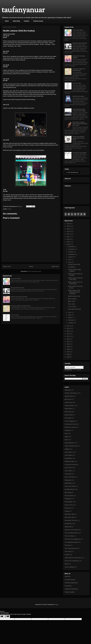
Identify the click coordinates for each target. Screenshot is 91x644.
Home (7, 21)
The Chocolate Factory (71, 533)
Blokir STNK (72, 301)
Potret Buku (68, 586)
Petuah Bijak (68, 502)
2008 (68, 349)
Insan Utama (68, 452)
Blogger (56, 604)
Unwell (67, 555)
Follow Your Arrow (70, 427)
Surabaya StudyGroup (71, 589)
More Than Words (70, 486)
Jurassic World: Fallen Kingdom (74, 270)
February (71, 320)
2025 (68, 226)
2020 (68, 239)
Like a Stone (68, 471)
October (71, 252)
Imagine (67, 449)
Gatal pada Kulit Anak (74, 309)
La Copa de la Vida (70, 465)
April (70, 315)
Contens (27, 21)
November (71, 249)
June (70, 262)
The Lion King (69, 536)
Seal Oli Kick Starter (78, 96)
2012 (68, 339)
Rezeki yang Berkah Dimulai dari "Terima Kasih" (78, 138)
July (70, 260)
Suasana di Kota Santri (71, 530)
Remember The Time (71, 520)
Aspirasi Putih (69, 396)
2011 (68, 341)
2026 (68, 224)
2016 (68, 328)
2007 (68, 352)
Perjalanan (68, 499)
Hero (66, 433)
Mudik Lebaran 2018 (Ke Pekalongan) (75, 283)
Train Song (68, 551)
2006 (68, 354)
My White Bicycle (70, 489)
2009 (68, 347)
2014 (68, 334)
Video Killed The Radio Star (73, 558)
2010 (68, 344)
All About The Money (71, 393)
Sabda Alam (68, 527)
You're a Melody (69, 567)
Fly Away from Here (70, 424)
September (72, 254)
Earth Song (68, 412)
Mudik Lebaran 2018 (74, 296)
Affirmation (68, 390)
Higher (67, 437)
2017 (68, 326)
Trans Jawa (71, 304)
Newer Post (7, 267)
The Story (68, 545)
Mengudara (68, 480)
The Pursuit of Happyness (72, 539)
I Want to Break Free (71, 446)
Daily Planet (68, 409)
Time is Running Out (71, 548)
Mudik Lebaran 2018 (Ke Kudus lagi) (75, 279)
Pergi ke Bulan (69, 496)
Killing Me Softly (69, 461)
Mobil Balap (68, 483)
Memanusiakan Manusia (17, 288)
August (70, 257)
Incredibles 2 (72, 267)
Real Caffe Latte (69, 517)
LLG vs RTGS (72, 307)
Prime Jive (68, 508)
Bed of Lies (68, 399)
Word (66, 564)
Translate (77, 370)
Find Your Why (15, 315)
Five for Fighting (69, 421)
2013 (68, 336)
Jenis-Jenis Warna (16, 279)
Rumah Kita (68, 524)
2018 (68, 244)
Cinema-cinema (38, 21)
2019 (68, 242)
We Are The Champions (72, 561)
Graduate (67, 430)
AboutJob (67, 576)
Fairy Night (68, 418)
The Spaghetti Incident (71, 542)
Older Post (55, 267)
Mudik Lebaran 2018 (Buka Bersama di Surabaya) (74, 292)
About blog (16, 21)
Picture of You (69, 505)
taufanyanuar (23, 10)
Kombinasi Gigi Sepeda (79, 153)
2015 (68, 331)
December (71, 247)
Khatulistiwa (68, 458)
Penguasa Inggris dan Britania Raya (21, 306)
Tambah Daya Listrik (74, 264)
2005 (68, 357)
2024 (68, 229)
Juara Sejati (68, 455)
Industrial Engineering (71, 583)
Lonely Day (68, 474)
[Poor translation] (7, 616)
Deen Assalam (72, 299)
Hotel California (69, 443)
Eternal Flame (69, 415)
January (71, 323)
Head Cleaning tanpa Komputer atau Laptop (79, 110)
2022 (68, 234)
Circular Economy (70, 580)
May (70, 312)
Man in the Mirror (70, 477)
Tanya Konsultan (70, 592)
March (70, 318)
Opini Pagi (68, 492)
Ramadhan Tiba (69, 514)
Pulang (9, 209)
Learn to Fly (68, 468)
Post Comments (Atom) (35, 271)
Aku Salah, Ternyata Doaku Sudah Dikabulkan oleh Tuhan (80, 124)
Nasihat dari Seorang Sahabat (19, 297)
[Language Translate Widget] (74, 367)
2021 (68, 237)
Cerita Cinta (68, 402)
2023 (68, 231)
